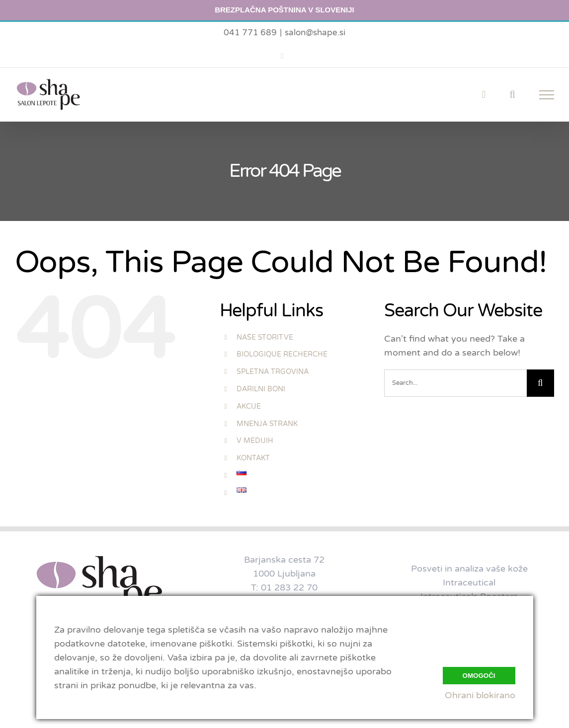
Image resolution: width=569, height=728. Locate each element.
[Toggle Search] (512, 94)
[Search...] (455, 383)
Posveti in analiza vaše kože (469, 569)
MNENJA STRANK (267, 424)
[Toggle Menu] (547, 95)
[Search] (540, 383)
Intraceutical (469, 582)
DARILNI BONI (261, 389)
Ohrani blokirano (480, 695)
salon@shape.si (315, 33)
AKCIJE (249, 406)
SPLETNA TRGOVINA (273, 372)
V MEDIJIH (255, 441)
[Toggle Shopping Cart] (484, 94)
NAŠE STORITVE (265, 337)
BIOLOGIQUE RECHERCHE (282, 354)
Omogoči (479, 674)
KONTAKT (253, 458)
